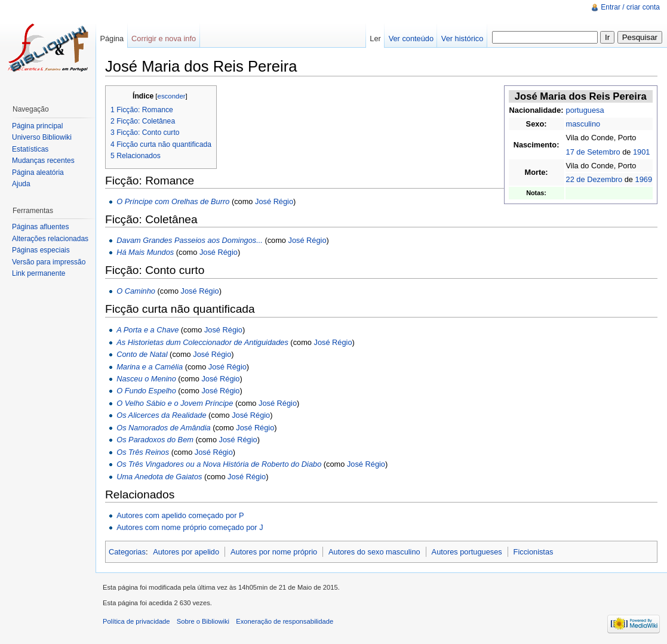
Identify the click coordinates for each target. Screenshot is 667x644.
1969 (644, 179)
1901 (641, 152)
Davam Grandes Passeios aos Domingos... (190, 240)
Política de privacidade (136, 621)
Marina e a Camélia (150, 367)
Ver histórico (462, 38)
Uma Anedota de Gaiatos (159, 477)
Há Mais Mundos (145, 252)
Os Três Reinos (143, 452)
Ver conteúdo (411, 38)
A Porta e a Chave (147, 330)
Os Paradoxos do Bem (155, 440)
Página (112, 38)
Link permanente (39, 273)
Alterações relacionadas (50, 239)
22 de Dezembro (594, 179)
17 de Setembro (593, 152)
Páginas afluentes (40, 227)
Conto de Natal (142, 354)
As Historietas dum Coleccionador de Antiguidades (202, 342)
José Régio (274, 201)
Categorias (127, 552)
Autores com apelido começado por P (180, 515)
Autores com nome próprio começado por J (190, 527)
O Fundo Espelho (146, 391)
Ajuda (21, 184)
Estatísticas (30, 149)
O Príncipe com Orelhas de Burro (173, 201)
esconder (172, 96)
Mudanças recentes (43, 161)
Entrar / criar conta (630, 7)
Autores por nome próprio (274, 552)
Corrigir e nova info (164, 38)
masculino (583, 124)
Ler (375, 38)
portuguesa (585, 110)
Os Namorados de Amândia (163, 428)
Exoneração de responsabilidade (285, 621)
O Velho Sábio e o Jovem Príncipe (175, 403)
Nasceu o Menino (146, 379)
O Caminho (136, 291)
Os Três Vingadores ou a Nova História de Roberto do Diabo (219, 464)
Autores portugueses (467, 552)
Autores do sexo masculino (374, 552)
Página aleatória (38, 172)
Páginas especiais (41, 250)
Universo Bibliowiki (42, 137)
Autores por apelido (186, 552)
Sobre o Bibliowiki (203, 621)
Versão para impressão (49, 262)
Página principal (37, 126)
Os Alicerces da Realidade (161, 415)
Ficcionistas (534, 552)
